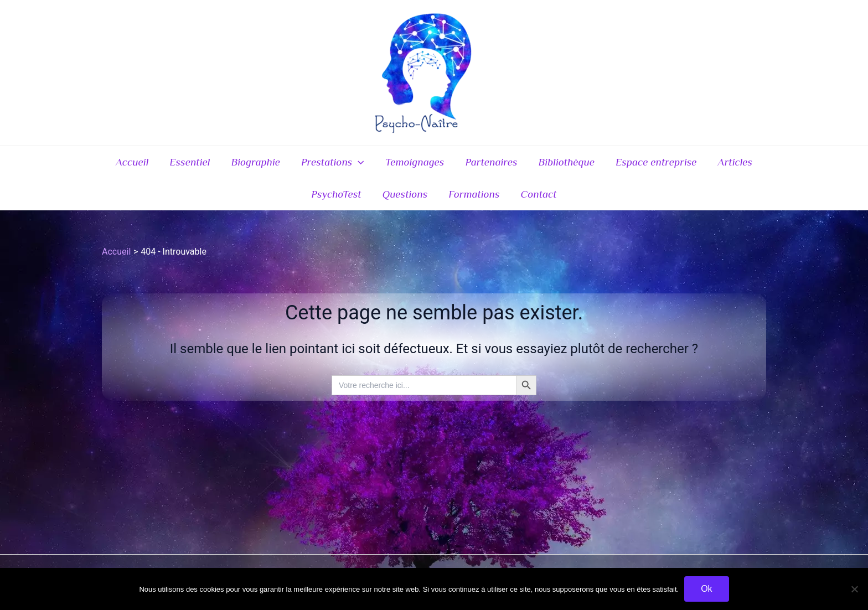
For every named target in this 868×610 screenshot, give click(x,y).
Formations (474, 194)
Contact (539, 194)
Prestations (333, 162)
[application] (358, 162)
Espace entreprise (656, 162)
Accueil (132, 162)
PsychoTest (336, 194)
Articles (735, 162)
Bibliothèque (567, 162)
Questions (405, 194)
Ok (706, 589)
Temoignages (415, 162)
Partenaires (491, 162)
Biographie (255, 162)
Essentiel (190, 162)
